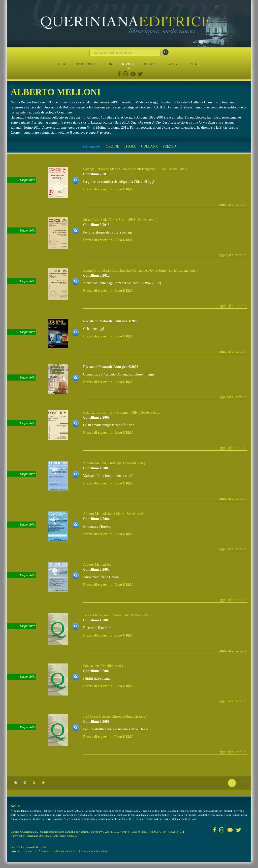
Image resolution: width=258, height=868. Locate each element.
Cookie (29, 851)
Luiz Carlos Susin (114, 220)
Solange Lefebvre (96, 169)
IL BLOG (170, 64)
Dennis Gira (92, 270)
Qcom (43, 847)
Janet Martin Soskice (123, 514)
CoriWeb (30, 847)
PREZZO (169, 146)
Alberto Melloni (95, 463)
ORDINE (112, 146)
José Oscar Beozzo (96, 717)
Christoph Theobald (122, 463)
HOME (63, 64)
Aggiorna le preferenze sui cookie (58, 851)
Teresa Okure (93, 615)
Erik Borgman (120, 412)
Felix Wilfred (132, 615)
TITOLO (130, 146)
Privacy (15, 851)
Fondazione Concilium (99, 666)
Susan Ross (91, 220)
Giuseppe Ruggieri (125, 717)
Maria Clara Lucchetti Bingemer (133, 169)
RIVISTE (129, 64)
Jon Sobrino (158, 270)
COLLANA (150, 146)
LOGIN (149, 64)
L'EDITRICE (86, 64)
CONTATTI (194, 64)
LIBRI (109, 64)
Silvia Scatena (168, 169)
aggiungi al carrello (232, 204)
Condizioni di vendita (95, 851)
